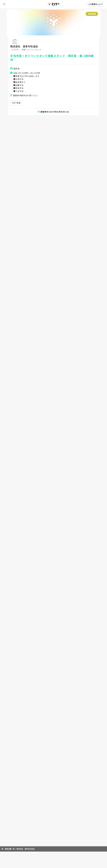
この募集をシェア (95, 4)
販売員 (17, 69)
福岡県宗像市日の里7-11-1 (26, 97)
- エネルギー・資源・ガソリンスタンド (27, 50)
